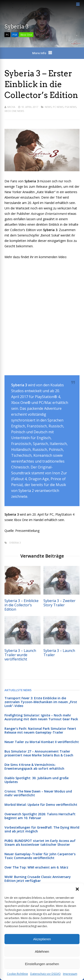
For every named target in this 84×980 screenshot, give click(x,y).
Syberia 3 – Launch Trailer (59, 653)
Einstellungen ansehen (42, 964)
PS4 (15, 35)
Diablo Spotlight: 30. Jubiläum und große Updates (37, 780)
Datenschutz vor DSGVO (45, 974)
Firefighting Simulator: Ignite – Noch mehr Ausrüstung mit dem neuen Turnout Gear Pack (41, 717)
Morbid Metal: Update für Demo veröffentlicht (41, 805)
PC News (58, 107)
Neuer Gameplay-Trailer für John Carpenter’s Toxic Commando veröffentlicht (40, 856)
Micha (11, 107)
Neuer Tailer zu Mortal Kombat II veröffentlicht (42, 742)
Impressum (70, 974)
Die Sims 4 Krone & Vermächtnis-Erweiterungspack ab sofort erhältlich (34, 767)
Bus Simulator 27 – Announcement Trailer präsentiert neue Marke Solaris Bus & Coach (39, 753)
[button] (77, 889)
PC (7, 35)
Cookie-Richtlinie (17, 974)
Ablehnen (42, 951)
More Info (39, 53)
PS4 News (71, 107)
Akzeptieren (42, 939)
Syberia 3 (15, 543)
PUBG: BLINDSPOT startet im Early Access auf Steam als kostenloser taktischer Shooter (40, 843)
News (48, 107)
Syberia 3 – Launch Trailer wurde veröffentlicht (20, 655)
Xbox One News (14, 111)
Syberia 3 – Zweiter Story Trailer (59, 603)
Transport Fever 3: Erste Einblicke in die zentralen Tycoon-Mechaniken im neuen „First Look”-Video (41, 702)
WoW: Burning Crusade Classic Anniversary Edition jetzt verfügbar (38, 879)
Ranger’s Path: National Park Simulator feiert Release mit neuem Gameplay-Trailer (40, 730)
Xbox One (26, 35)
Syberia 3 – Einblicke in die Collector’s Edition (22, 605)
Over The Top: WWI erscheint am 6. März (36, 867)
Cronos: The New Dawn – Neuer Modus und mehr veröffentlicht (38, 793)
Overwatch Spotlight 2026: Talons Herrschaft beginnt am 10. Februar (40, 816)
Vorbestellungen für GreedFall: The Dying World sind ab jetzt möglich (42, 829)
